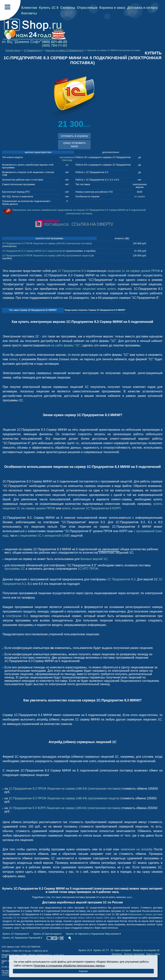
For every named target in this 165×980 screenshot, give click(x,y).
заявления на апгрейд (136, 849)
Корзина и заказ (112, 8)
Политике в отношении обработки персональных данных (69, 966)
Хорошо (83, 971)
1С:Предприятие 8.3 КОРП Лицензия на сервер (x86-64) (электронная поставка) (64, 808)
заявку (14, 359)
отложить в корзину (74, 136)
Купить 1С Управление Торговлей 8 (22, 938)
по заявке (140, 196)
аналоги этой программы (49, 238)
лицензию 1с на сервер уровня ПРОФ (134, 271)
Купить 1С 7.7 (101, 950)
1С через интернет (121, 950)
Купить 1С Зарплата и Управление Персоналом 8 (93, 934)
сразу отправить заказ (74, 145)
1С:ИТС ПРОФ (88, 569)
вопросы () (122, 238)
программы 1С (15, 569)
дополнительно (111, 152)
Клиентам (29, 8)
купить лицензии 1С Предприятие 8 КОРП (91, 508)
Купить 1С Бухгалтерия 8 (47, 934)
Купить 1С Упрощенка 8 (16, 934)
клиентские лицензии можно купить (91, 289)
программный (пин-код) (67, 159)
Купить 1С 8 (49, 8)
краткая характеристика (38, 152)
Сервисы (68, 8)
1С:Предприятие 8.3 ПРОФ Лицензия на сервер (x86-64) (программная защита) (47, 256)
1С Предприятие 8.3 (72, 271)
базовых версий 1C (94, 559)
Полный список (13, 50)
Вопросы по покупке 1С (146, 950)
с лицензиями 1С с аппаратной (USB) (44, 536)
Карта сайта (153, 954)
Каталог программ (134, 954)
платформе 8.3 (17, 616)
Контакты (29, 13)
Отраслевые (87, 8)
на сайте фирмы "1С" (66, 345)
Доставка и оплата (142, 8)
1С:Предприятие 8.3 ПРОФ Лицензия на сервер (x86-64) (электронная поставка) (47, 243)
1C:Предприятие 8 (33, 50)
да (67, 165)
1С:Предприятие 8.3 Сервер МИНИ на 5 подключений (32, 251)
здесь (129, 897)
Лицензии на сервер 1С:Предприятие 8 (64, 50)
